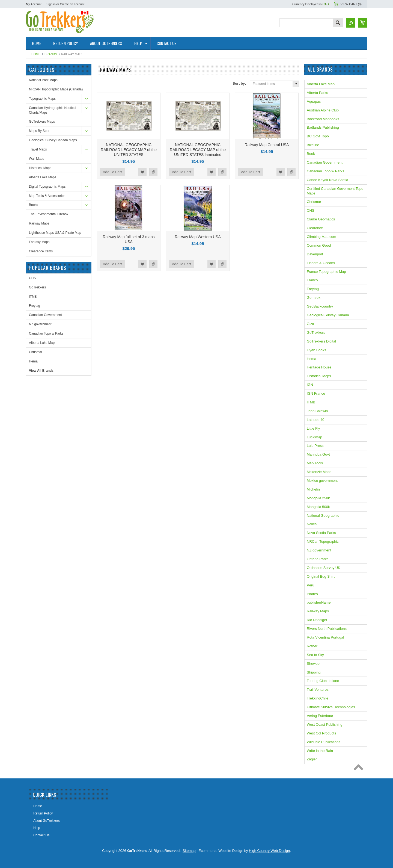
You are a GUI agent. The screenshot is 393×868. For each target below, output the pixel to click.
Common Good (319, 245)
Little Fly (313, 428)
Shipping (314, 672)
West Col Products (321, 733)
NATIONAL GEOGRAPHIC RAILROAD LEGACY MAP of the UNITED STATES (129, 150)
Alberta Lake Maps (43, 177)
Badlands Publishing (323, 127)
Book (311, 154)
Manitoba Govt (318, 454)
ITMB (33, 297)
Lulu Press (315, 446)
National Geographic (323, 516)
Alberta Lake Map (42, 343)
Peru (310, 585)
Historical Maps (40, 168)
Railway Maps (39, 223)
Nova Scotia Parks (321, 533)
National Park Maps (43, 80)
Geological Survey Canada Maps (53, 140)
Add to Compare (153, 172)
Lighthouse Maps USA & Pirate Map (55, 233)
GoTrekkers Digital (321, 341)
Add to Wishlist (142, 172)
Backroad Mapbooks (323, 119)
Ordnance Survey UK (324, 568)
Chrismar (36, 352)
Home (36, 54)
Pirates (312, 594)
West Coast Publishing (325, 724)
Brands (51, 54)
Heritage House (319, 367)
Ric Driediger (317, 620)
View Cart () (351, 4)
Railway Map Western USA (198, 237)
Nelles (312, 524)
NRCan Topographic (323, 541)
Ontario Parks (318, 559)
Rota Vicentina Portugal (325, 637)
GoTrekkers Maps (42, 122)
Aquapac (314, 101)
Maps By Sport (40, 131)
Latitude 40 (315, 420)
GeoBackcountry (320, 306)
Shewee (313, 664)
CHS (32, 278)
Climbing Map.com (321, 237)
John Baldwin (317, 411)
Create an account (72, 4)
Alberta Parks (317, 93)
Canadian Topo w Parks (46, 333)
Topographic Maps (42, 99)
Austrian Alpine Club (323, 110)
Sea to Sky (315, 655)
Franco (312, 280)
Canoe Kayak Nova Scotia (327, 180)
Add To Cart (112, 172)
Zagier (312, 759)
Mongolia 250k (318, 498)
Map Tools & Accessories (47, 196)
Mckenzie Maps (319, 472)
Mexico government (322, 481)
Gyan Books (316, 350)
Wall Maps (37, 159)
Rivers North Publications (327, 629)
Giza (310, 324)
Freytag (35, 306)
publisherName (319, 602)
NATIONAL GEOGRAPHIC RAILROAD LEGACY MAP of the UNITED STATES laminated (198, 150)
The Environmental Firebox (49, 214)
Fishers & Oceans (321, 263)
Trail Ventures (318, 690)
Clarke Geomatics (321, 219)
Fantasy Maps (39, 242)
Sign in (51, 4)
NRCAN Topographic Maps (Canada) (56, 89)
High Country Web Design (269, 851)
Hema (33, 361)
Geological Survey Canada (328, 315)
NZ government (40, 324)
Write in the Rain (320, 751)
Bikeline (313, 145)
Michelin (313, 489)
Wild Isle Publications (324, 742)
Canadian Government (45, 315)
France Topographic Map (326, 272)
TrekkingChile (318, 698)
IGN (310, 385)
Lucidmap (314, 437)
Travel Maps (38, 149)
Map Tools (315, 463)
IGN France (316, 393)
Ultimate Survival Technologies (331, 707)
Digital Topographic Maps (47, 187)
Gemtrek (314, 298)
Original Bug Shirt (321, 576)
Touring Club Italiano (323, 681)
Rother (312, 646)
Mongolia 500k (318, 507)
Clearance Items (41, 251)
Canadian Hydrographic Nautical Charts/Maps (53, 110)
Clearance (315, 228)
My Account (34, 4)
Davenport (315, 254)
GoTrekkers (37, 287)
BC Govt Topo (318, 136)
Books (33, 205)
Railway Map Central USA (267, 145)
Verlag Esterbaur (320, 716)
